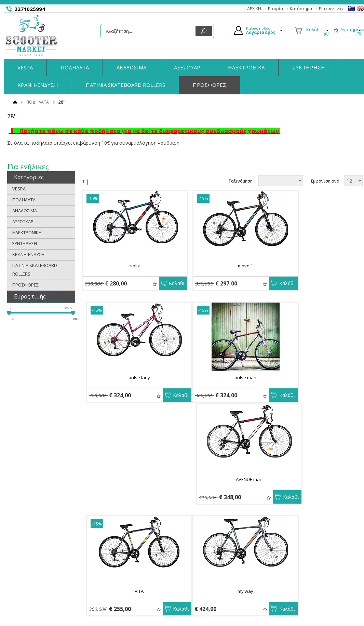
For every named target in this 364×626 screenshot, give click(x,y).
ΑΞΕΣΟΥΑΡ (187, 67)
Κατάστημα (301, 9)
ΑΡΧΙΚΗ (254, 9)
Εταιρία (275, 9)
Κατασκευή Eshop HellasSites (326, 609)
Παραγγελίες (207, 579)
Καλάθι (159, 283)
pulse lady (312, 266)
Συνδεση (203, 556)
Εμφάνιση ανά (325, 181)
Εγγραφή (203, 563)
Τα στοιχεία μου (210, 571)
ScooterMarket (32, 36)
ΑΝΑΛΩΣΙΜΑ (131, 67)
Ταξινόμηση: (241, 181)
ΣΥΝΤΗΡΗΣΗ (309, 67)
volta (126, 266)
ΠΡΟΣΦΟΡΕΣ (210, 85)
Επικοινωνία (331, 9)
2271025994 (30, 9)
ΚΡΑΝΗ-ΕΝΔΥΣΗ (38, 85)
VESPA (25, 67)
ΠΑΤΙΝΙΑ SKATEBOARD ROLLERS (125, 85)
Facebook (301, 555)
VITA (312, 378)
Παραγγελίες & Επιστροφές (138, 547)
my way (126, 491)
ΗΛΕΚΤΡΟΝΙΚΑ (246, 67)
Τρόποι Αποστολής (129, 563)
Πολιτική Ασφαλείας (130, 571)
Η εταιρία (36, 547)
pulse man (126, 378)
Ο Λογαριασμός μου (214, 547)
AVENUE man (219, 378)
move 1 (219, 266)
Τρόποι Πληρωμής (129, 556)
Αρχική (15, 102)
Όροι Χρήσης (39, 563)
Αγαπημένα (137, 284)
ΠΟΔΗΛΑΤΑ (75, 67)
